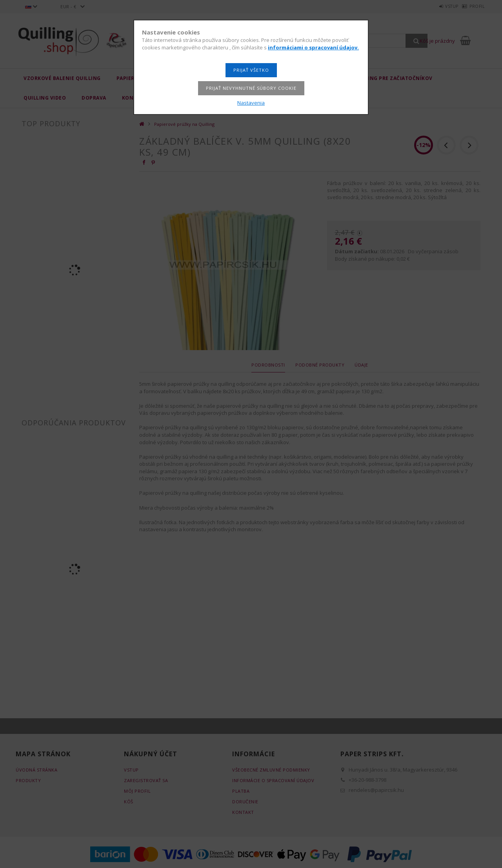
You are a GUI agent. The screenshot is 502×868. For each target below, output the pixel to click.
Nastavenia (251, 103)
